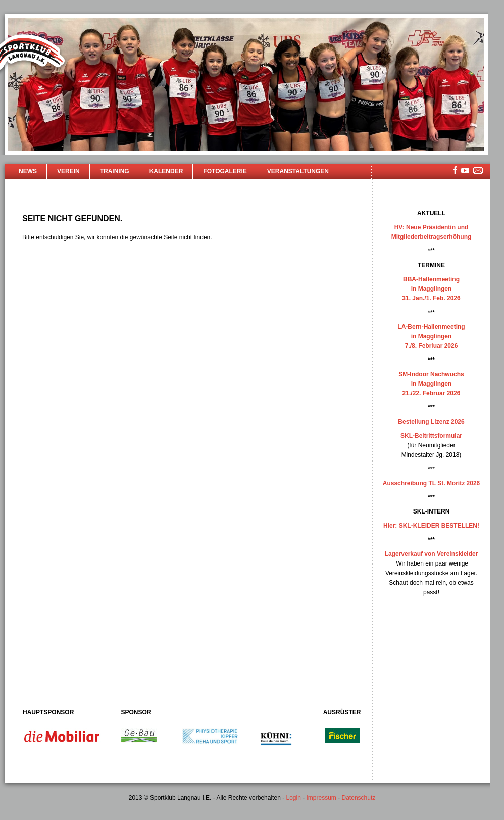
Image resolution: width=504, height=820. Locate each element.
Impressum (321, 798)
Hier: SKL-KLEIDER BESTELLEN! (431, 526)
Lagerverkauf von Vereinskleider (432, 554)
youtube (465, 170)
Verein (68, 171)
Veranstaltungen (298, 171)
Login (293, 798)
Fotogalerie (225, 171)
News (28, 171)
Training (115, 171)
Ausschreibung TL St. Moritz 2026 (431, 483)
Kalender (166, 171)
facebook (455, 170)
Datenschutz (359, 798)
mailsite (478, 171)
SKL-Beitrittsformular (431, 436)
